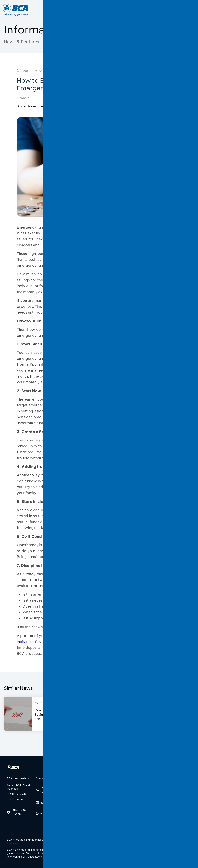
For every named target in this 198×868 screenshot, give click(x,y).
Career (128, 10)
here (66, 857)
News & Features (22, 42)
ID (168, 10)
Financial (23, 98)
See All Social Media (79, 809)
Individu (24, 642)
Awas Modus (86, 42)
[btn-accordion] (19, 778)
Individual (62, 10)
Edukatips (56, 42)
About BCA (106, 10)
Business (83, 10)
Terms (171, 839)
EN (175, 10)
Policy (160, 839)
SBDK (148, 839)
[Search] (142, 10)
